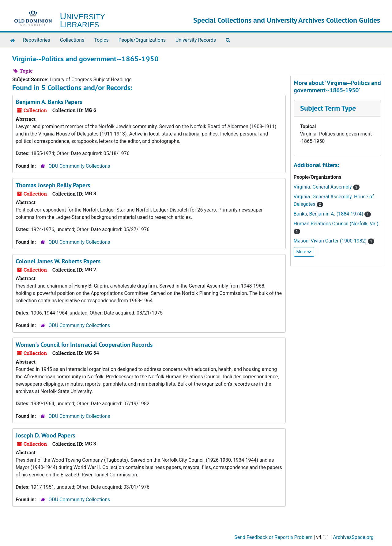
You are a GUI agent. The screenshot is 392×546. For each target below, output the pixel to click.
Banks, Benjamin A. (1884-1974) (329, 214)
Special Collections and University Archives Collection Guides (287, 20)
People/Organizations (142, 40)
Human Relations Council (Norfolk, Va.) (336, 224)
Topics (101, 40)
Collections (72, 40)
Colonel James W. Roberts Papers (58, 261)
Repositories (37, 40)
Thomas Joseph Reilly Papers (53, 185)
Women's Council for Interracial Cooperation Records (84, 345)
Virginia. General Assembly (323, 187)
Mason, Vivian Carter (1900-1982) (331, 241)
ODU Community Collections (79, 166)
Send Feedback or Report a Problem (273, 537)
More (304, 252)
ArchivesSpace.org (353, 537)
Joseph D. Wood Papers (45, 435)
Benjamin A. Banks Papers (49, 102)
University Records (196, 40)
